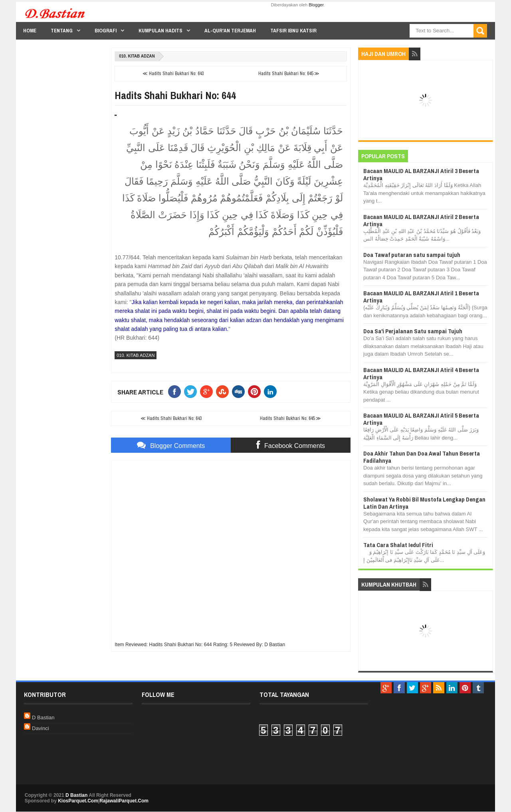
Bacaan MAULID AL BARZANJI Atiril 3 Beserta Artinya (421, 174)
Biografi (106, 31)
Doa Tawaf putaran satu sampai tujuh (412, 255)
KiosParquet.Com (78, 801)
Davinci (41, 728)
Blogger (316, 5)
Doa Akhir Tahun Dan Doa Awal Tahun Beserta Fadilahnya (422, 457)
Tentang (62, 31)
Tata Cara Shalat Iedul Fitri (398, 545)
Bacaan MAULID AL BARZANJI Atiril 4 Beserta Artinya (421, 373)
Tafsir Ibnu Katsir (293, 31)
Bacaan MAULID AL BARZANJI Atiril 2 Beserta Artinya (421, 220)
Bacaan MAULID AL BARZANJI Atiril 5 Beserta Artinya (421, 419)
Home (30, 31)
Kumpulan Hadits (160, 31)
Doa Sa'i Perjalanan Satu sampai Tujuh (413, 331)
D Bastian (43, 717)
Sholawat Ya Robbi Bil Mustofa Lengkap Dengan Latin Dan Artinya (424, 503)
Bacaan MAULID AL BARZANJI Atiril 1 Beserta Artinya (421, 297)
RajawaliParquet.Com (124, 801)
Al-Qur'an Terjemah (230, 31)
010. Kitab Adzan (137, 56)
